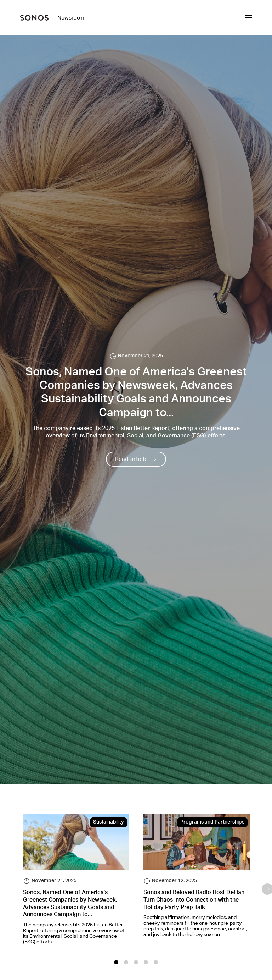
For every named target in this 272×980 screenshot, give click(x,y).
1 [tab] (116, 962)
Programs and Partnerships (212, 822)
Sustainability (109, 822)
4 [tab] (146, 962)
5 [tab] (156, 962)
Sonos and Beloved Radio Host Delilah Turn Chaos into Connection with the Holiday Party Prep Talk (194, 901)
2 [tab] (126, 962)
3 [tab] (136, 962)
